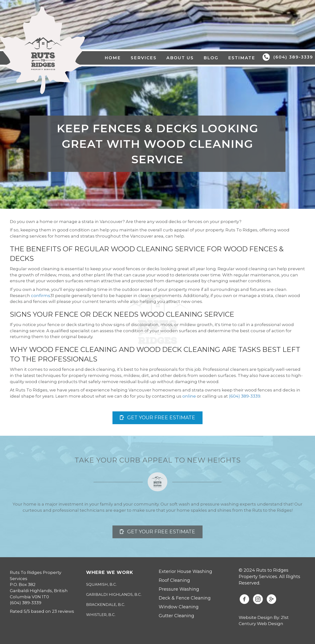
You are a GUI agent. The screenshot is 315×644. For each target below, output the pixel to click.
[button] (157, 418)
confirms (41, 296)
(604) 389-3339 (245, 396)
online (189, 396)
